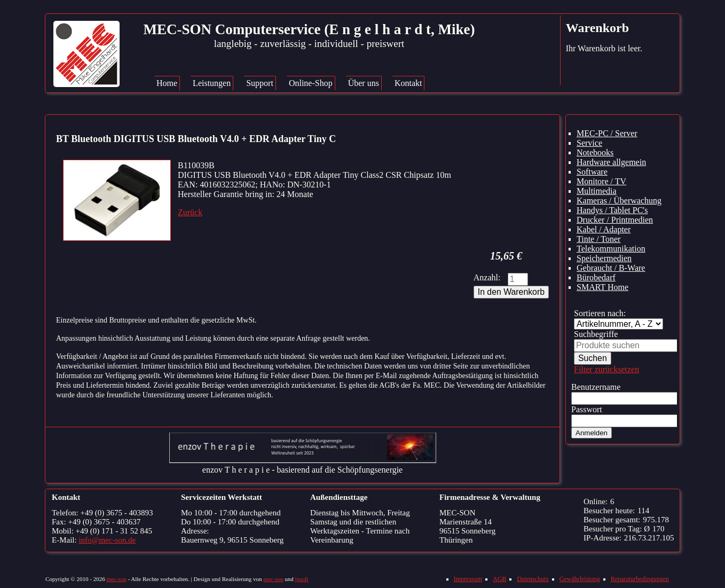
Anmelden (592, 433)
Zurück (190, 212)
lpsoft (302, 579)
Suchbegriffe (596, 334)
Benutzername (596, 387)
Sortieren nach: (600, 313)
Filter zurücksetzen (606, 369)
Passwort (587, 409)
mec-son (116, 579)
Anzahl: (487, 277)
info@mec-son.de (107, 540)
